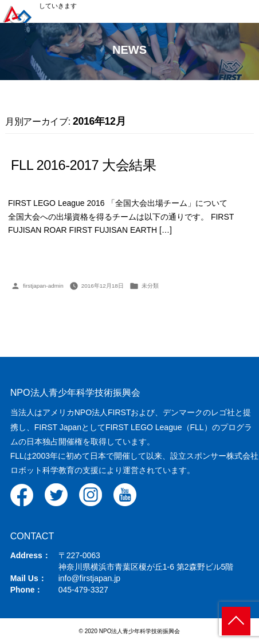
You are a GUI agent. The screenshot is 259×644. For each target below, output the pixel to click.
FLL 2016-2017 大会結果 (83, 165)
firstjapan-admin (43, 286)
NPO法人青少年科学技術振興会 (75, 392)
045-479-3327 (83, 590)
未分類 (150, 286)
